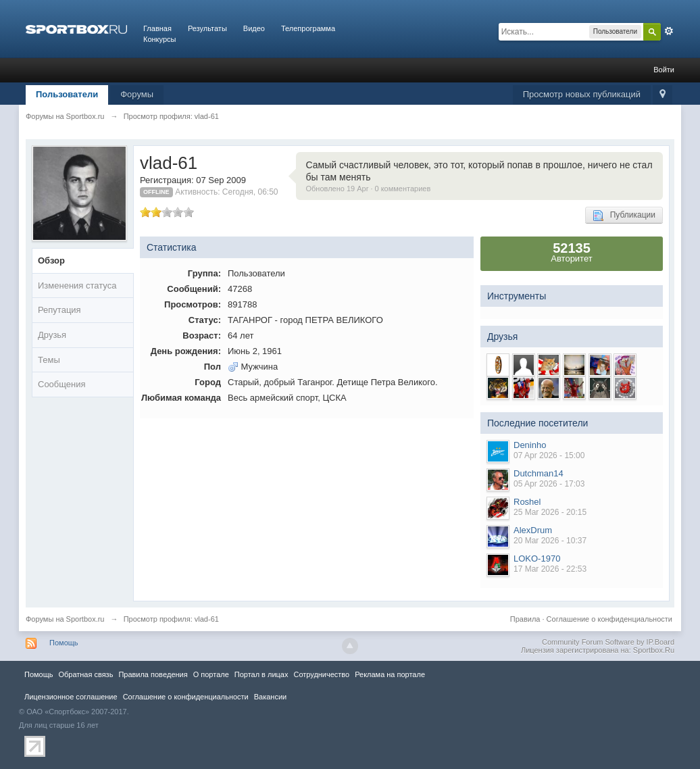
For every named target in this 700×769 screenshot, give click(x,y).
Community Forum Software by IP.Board (608, 642)
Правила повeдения (153, 674)
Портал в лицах (261, 674)
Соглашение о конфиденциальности (609, 619)
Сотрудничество (321, 674)
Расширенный (669, 31)
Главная (157, 28)
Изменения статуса (77, 286)
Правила (525, 619)
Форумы (137, 94)
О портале (211, 674)
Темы (49, 360)
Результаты (207, 28)
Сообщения (62, 384)
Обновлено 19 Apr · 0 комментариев (369, 189)
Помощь (64, 643)
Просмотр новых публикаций (582, 94)
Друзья (52, 335)
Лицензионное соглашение (71, 697)
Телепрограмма (308, 28)
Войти (664, 70)
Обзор (51, 261)
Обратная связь (85, 674)
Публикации (624, 216)
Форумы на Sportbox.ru (65, 619)
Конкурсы (159, 39)
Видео (254, 28)
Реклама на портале (390, 674)
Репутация (59, 310)
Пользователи (67, 94)
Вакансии (270, 697)
